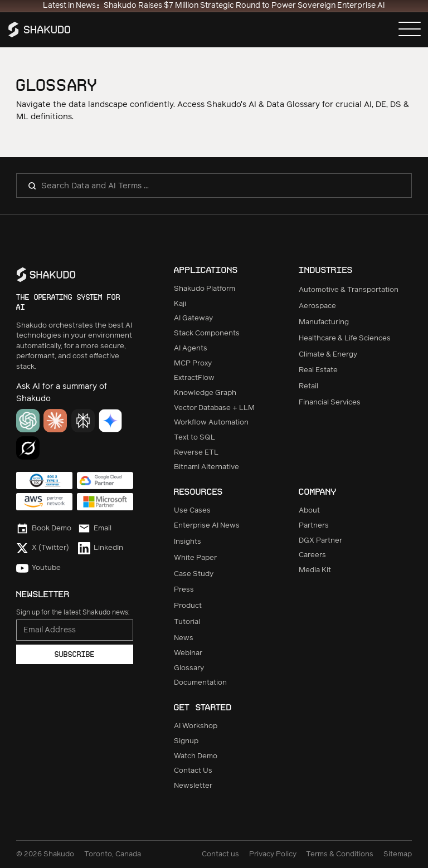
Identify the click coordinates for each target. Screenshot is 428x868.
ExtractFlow (194, 378)
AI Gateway (193, 318)
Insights (188, 542)
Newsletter (193, 786)
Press (184, 590)
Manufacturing (324, 322)
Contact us (220, 854)
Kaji (180, 304)
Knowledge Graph (205, 393)
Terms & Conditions (340, 854)
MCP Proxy (193, 364)
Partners (314, 526)
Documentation (200, 683)
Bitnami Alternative (206, 467)
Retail (308, 386)
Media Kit (315, 570)
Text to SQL (194, 438)
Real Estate (318, 370)
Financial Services (330, 403)
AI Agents (191, 348)
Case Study (194, 574)
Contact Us (193, 771)
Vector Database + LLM (214, 408)
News (184, 638)
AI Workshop (196, 726)
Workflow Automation (211, 423)
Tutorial (187, 622)
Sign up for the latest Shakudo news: (73, 613)
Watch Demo (196, 756)
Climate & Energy (328, 355)
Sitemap (398, 854)
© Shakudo (45, 854)
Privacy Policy (273, 854)
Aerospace (317, 306)
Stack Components (207, 333)
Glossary (189, 668)
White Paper (195, 558)
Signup (186, 741)
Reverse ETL (196, 453)
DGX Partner (320, 541)
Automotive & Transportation (349, 290)
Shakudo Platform (205, 289)
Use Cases (192, 511)
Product (188, 606)
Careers (312, 555)
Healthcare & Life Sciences (345, 338)
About (309, 511)
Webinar (188, 653)
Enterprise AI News (207, 526)
